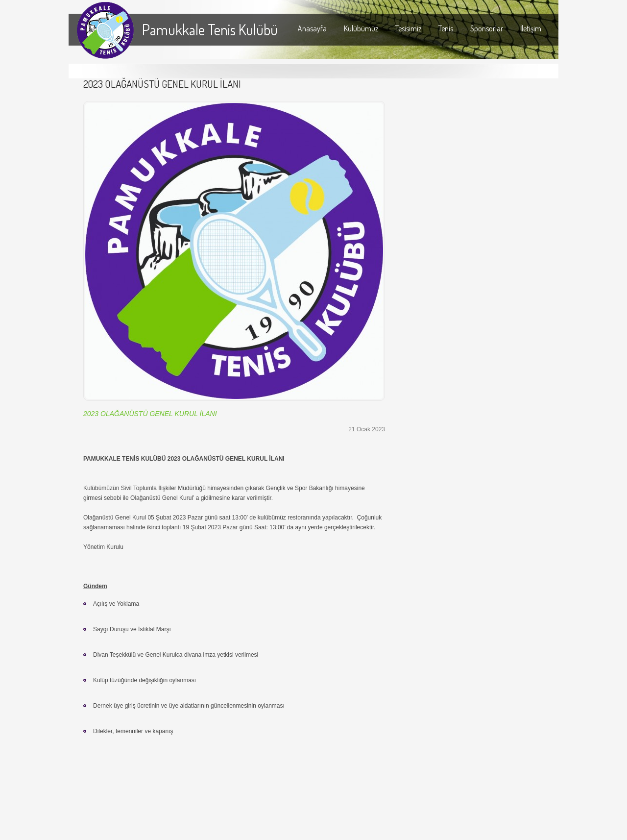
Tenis (446, 28)
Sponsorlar (487, 28)
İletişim (531, 28)
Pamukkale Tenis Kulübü (210, 29)
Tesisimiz (408, 28)
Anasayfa (312, 28)
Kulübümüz (361, 28)
